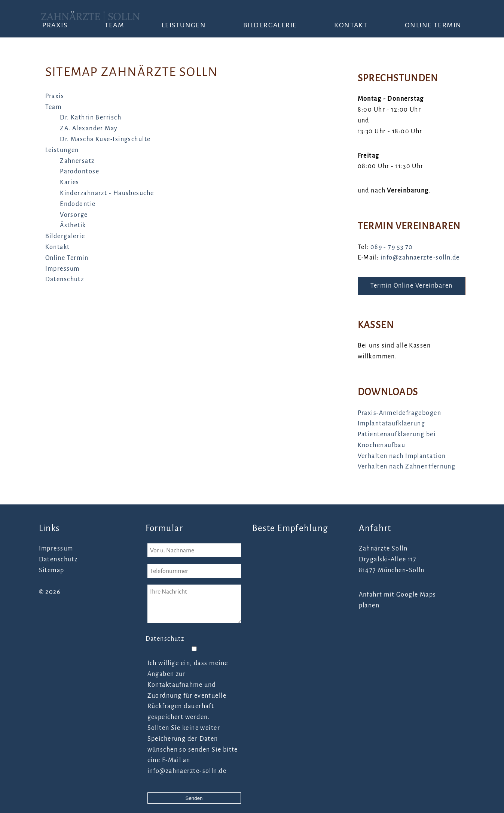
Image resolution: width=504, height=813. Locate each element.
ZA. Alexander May (89, 128)
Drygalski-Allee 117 (388, 559)
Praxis (55, 25)
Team (115, 25)
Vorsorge (74, 215)
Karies (70, 182)
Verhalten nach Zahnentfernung (407, 467)
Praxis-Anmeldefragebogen (400, 413)
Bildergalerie (270, 25)
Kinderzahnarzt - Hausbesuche (107, 193)
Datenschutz (65, 279)
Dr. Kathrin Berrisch (91, 118)
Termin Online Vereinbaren (412, 286)
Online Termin (433, 25)
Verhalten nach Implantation (402, 456)
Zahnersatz (77, 161)
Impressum (62, 269)
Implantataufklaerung (392, 424)
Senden (194, 798)
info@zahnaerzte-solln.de (420, 258)
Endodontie (78, 204)
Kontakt (351, 25)
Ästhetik (73, 225)
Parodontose (80, 172)
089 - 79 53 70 (392, 247)
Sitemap (52, 570)
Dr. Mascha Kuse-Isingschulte (105, 139)
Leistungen (184, 25)
